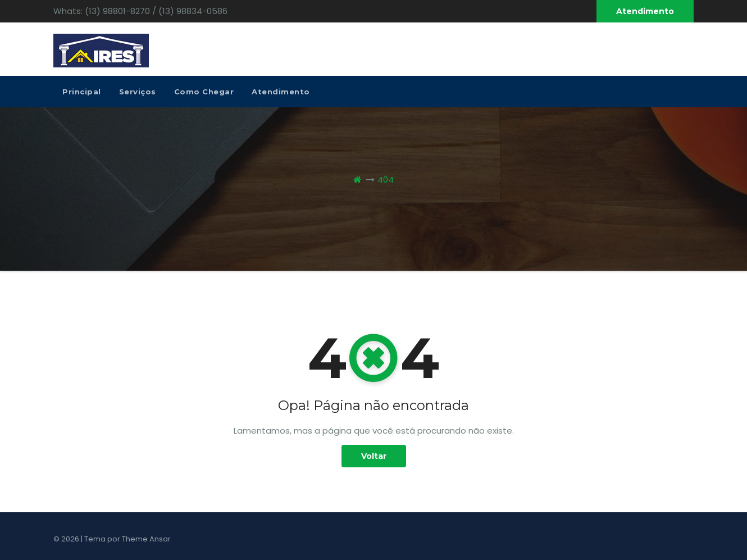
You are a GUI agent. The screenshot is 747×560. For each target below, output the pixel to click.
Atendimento (645, 11)
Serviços (138, 92)
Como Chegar (204, 92)
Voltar (374, 456)
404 (386, 179)
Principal (82, 92)
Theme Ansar (146, 539)
